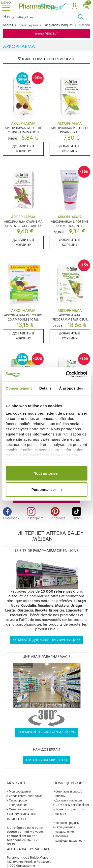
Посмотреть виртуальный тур (47, 732)
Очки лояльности (21, 809)
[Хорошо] (85, 17)
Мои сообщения (20, 791)
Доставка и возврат (69, 800)
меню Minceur (47, 33)
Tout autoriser (47, 473)
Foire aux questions (70, 809)
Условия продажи (68, 823)
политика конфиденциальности (71, 838)
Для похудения (28, 25)
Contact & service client (72, 805)
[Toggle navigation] (6, 6)
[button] (75, 6)
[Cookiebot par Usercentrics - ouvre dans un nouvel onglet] (66, 374)
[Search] (39, 17)
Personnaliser (47, 489)
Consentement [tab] (19, 388)
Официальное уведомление (65, 829)
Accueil (8, 25)
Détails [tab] (45, 388)
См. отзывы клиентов (46, 760)
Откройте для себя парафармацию (46, 640)
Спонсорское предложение (18, 803)
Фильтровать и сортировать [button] (47, 59)
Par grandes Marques (58, 25)
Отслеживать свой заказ (26, 796)
